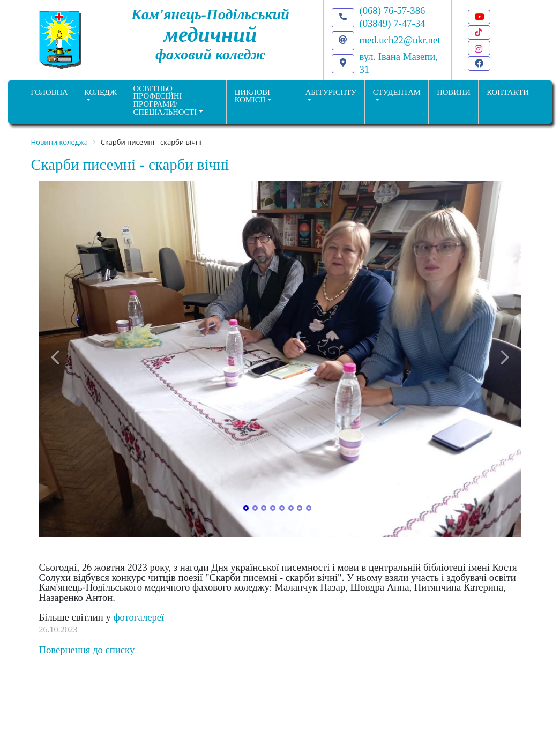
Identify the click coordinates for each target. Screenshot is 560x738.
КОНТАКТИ (508, 92)
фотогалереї (139, 617)
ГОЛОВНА (49, 92)
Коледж (100, 92)
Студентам (397, 92)
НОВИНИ (454, 92)
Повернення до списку (87, 650)
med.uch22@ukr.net (400, 40)
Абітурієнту (331, 92)
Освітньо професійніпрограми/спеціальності (165, 100)
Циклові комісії (252, 96)
